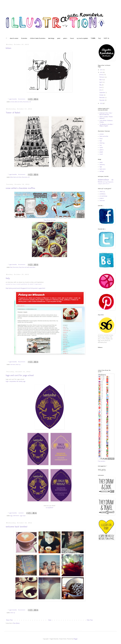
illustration (24, 38)
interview (13, 364)
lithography (110, 182)
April (101, 82)
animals (12, 102)
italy (8, 278)
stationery (102, 165)
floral (101, 139)
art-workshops (103, 196)
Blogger (76, 639)
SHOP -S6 (106, 38)
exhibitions (102, 194)
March (101, 80)
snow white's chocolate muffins (20, 188)
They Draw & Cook (50, 220)
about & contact (14, 38)
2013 (101, 103)
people (101, 152)
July (101, 90)
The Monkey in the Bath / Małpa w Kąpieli (106, 125)
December (102, 100)
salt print (107, 184)
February (102, 77)
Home (50, 620)
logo (11, 516)
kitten (8, 48)
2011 (101, 70)
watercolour (32, 267)
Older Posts (90, 620)
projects (102, 198)
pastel (104, 184)
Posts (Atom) (16, 623)
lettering (102, 143)
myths (101, 147)
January (102, 75)
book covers (103, 169)
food (11, 267)
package (102, 171)
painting (105, 182)
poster (59, 38)
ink (30, 102)
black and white (19, 102)
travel (101, 154)
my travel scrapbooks (82, 38)
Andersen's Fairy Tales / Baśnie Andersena (106, 114)
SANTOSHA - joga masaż (19, 516)
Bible (11, 177)
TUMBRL (93, 38)
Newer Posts (9, 620)
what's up (18, 364)
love (101, 145)
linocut (72, 38)
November (102, 98)
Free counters (102, 461)
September (102, 93)
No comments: (22, 99)
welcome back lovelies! (16, 527)
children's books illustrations (38, 38)
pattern (65, 38)
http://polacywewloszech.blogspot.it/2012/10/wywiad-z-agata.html (25, 288)
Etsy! (100, 38)
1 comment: (21, 513)
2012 (101, 72)
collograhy (100, 184)
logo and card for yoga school (20, 375)
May (101, 85)
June (101, 87)
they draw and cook (24, 267)
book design (51, 38)
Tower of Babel (13, 113)
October (102, 95)
